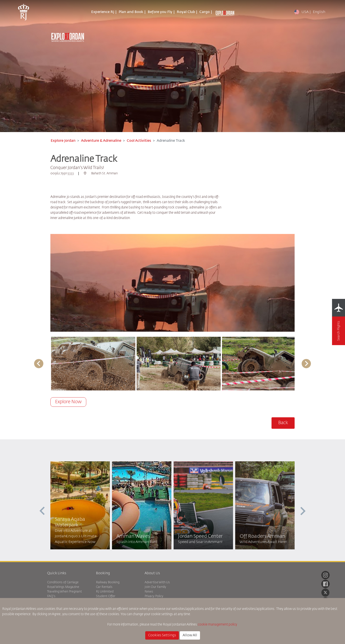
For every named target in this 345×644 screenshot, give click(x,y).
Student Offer (106, 596)
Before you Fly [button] (160, 12)
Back (283, 423)
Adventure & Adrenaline (101, 141)
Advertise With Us (157, 582)
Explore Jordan (63, 141)
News (149, 592)
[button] (93, 364)
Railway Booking (108, 582)
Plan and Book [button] (131, 12)
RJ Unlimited (105, 592)
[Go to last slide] (39, 364)
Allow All (190, 635)
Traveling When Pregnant (64, 592)
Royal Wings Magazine (63, 587)
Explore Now (68, 402)
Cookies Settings (162, 635)
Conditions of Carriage (63, 582)
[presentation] (43, 511)
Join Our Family (155, 587)
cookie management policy (218, 625)
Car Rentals (104, 587)
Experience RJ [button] (103, 12)
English (319, 12)
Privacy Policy (154, 596)
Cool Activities (139, 141)
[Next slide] (306, 364)
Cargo (205, 12)
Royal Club (186, 12)
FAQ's (51, 596)
